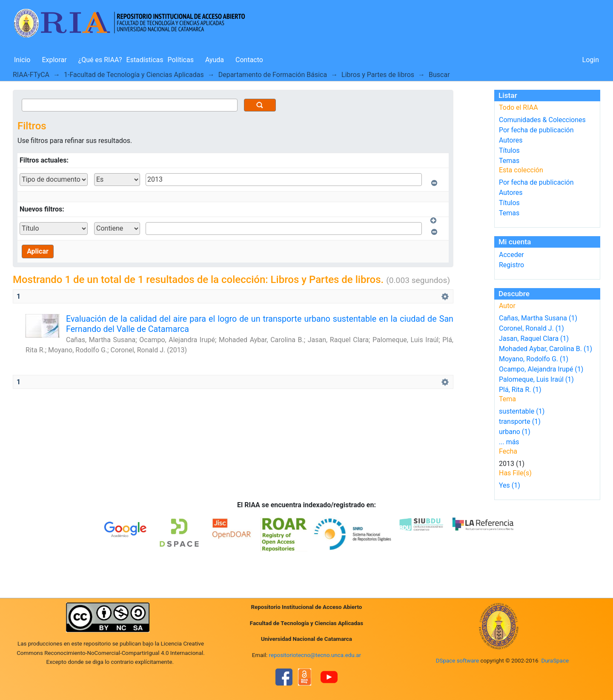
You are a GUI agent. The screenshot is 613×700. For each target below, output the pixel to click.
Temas (509, 161)
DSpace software (457, 661)
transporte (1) (520, 421)
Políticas (181, 60)
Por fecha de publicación (536, 130)
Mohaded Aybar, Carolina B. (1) (546, 349)
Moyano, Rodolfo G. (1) (534, 359)
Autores (511, 140)
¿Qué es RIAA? (100, 60)
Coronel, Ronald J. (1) (531, 328)
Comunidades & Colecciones (542, 120)
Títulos (509, 150)
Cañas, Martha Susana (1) (538, 318)
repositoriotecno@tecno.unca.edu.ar (315, 655)
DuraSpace (555, 661)
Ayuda (215, 60)
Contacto (249, 60)
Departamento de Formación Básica (273, 75)
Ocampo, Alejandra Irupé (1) (541, 369)
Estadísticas (145, 60)
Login (591, 60)
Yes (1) (510, 485)
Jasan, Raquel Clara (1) (534, 339)
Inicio (22, 60)
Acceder (511, 255)
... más (509, 442)
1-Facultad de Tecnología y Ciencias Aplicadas (134, 75)
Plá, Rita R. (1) (520, 390)
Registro (511, 265)
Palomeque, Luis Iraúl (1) (536, 379)
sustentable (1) (522, 411)
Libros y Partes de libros (378, 75)
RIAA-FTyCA (31, 75)
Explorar (54, 60)
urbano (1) (515, 432)
